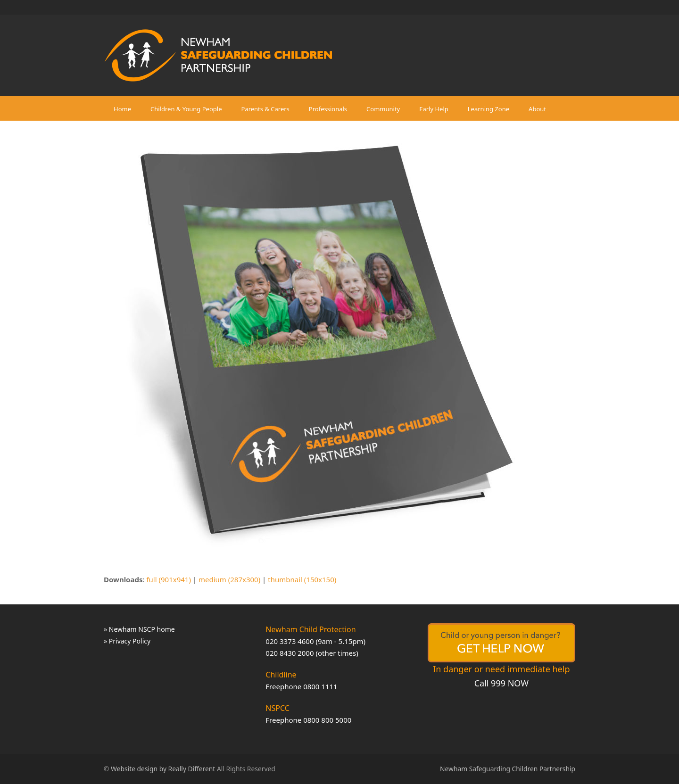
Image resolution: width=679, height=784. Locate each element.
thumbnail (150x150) (302, 579)
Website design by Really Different (163, 769)
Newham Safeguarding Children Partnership (508, 769)
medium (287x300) (229, 579)
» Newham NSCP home (139, 629)
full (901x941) (169, 579)
